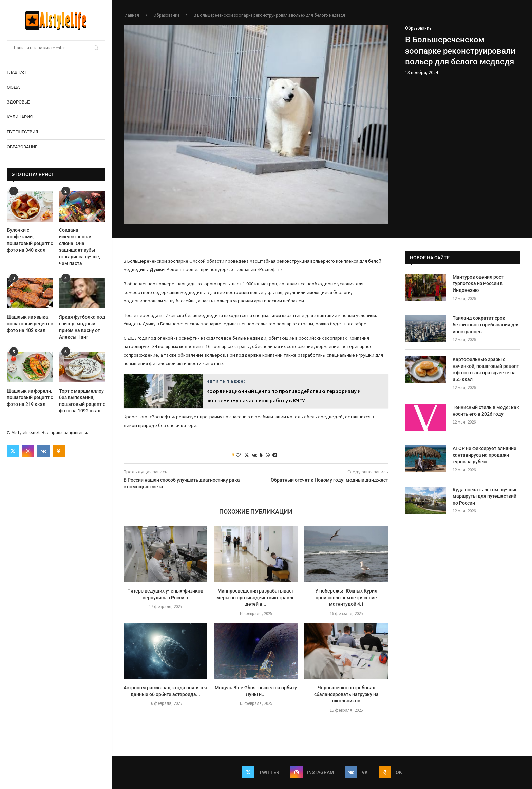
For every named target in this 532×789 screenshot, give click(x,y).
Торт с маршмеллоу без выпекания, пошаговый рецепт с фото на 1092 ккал (82, 401)
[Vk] (43, 451)
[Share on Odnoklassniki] (261, 455)
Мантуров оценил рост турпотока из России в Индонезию (478, 284)
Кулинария (20, 117)
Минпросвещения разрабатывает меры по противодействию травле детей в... (256, 597)
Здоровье (18, 102)
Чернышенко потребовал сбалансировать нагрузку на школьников (346, 694)
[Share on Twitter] (247, 455)
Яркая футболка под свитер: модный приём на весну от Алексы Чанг (82, 327)
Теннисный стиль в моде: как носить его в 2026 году (486, 411)
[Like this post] (238, 455)
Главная (16, 72)
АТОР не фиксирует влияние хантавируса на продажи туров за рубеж (484, 455)
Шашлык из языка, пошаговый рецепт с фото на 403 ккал (30, 324)
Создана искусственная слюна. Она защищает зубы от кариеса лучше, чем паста (80, 247)
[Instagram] (28, 451)
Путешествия (22, 132)
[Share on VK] (254, 455)
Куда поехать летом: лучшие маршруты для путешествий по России (485, 496)
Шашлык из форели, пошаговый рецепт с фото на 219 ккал (30, 398)
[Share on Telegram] (275, 455)
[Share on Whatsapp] (268, 455)
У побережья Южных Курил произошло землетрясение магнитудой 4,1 (346, 597)
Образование (22, 147)
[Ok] (59, 451)
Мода (13, 87)
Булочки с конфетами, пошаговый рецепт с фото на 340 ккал (30, 240)
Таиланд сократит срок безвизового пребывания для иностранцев (486, 325)
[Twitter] (13, 451)
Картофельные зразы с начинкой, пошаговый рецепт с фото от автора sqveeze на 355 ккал (486, 369)
